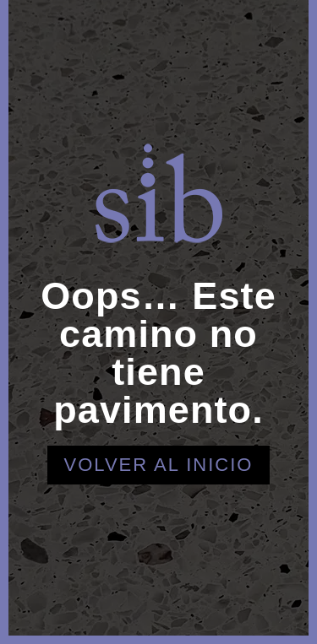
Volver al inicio (159, 465)
